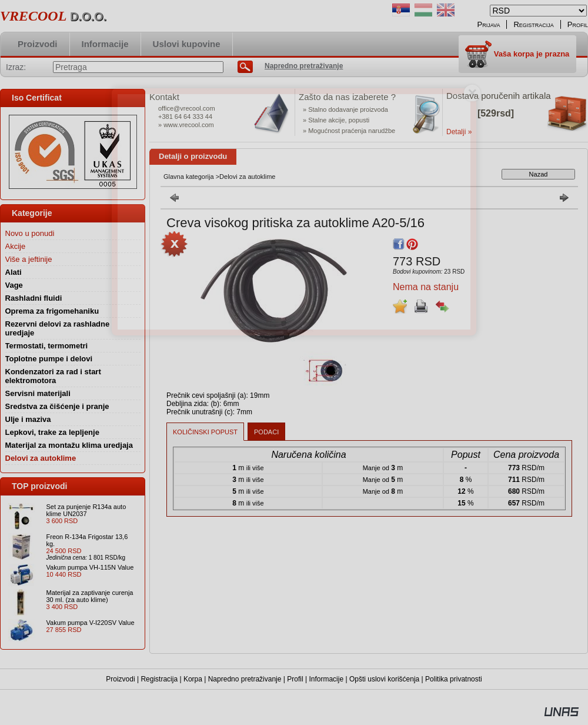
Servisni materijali (38, 393)
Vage (14, 285)
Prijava (489, 24)
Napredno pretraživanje (245, 679)
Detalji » (459, 132)
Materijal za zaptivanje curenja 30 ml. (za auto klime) (90, 596)
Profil (295, 679)
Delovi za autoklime (41, 458)
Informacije (326, 679)
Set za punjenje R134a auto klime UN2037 (86, 510)
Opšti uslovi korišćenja (384, 679)
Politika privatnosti (454, 679)
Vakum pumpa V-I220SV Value (91, 623)
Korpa (193, 679)
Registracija (159, 679)
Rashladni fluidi (34, 298)
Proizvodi (120, 679)
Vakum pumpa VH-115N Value (90, 567)
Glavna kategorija (189, 177)
